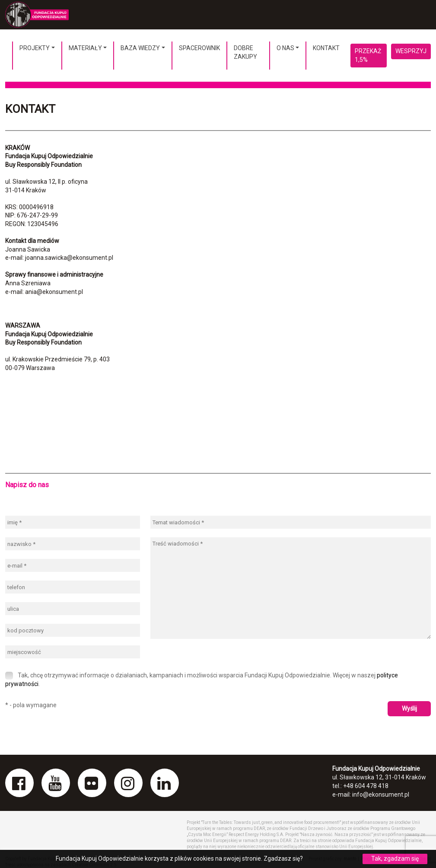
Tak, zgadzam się (395, 858)
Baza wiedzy (140, 48)
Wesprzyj (411, 51)
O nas (285, 48)
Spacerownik (199, 48)
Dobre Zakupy (245, 52)
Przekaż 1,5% (368, 55)
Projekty (35, 48)
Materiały (85, 48)
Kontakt (326, 48)
